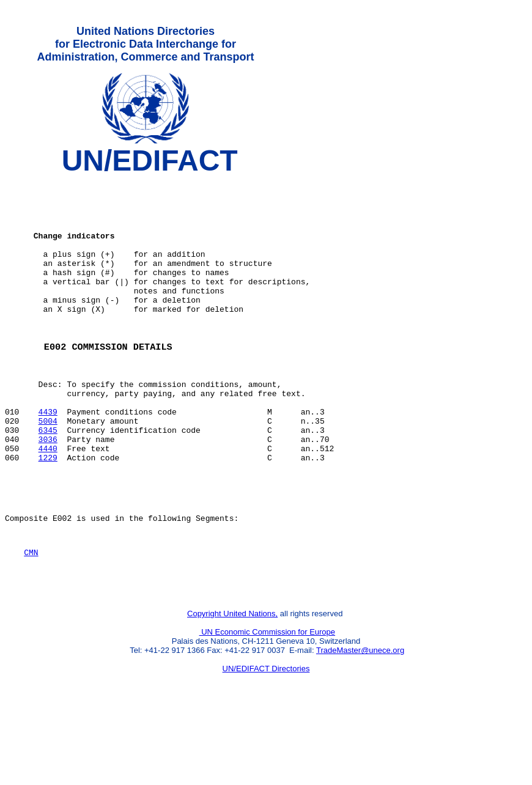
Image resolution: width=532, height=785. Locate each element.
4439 (48, 457)
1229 (48, 512)
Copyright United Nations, (232, 684)
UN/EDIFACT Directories (266, 739)
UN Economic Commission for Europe (268, 703)
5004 (48, 468)
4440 (48, 501)
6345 (48, 479)
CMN (31, 617)
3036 (48, 490)
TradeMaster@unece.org (360, 721)
